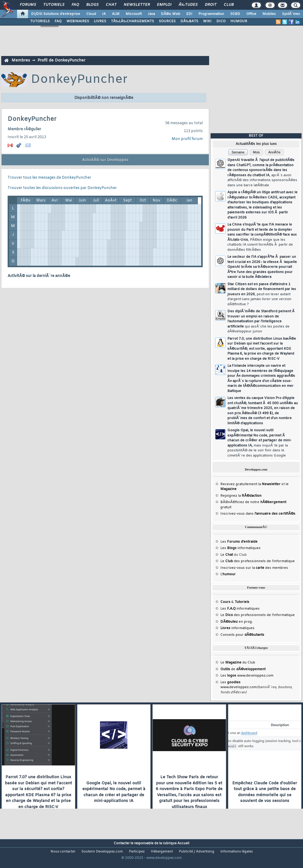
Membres (21, 60)
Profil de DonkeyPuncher (61, 60)
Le (227, 555)
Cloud (91, 14)
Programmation (211, 14)
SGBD (235, 14)
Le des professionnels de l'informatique (258, 561)
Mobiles (269, 14)
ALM (116, 14)
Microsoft (134, 14)
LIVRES (100, 21)
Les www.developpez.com (247, 676)
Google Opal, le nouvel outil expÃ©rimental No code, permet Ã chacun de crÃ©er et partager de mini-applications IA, (259, 443)
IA (104, 14)
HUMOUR (239, 21)
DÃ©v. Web (171, 14)
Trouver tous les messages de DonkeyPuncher (49, 178)
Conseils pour (242, 635)
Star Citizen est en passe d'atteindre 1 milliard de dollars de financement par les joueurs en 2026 (262, 294)
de (243, 669)
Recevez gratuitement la (250, 484)
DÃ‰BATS (189, 21)
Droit (211, 5)
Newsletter (137, 5)
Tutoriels (54, 5)
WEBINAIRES (78, 21)
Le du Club (238, 663)
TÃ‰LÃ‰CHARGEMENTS (132, 21)
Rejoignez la (241, 496)
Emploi (164, 5)
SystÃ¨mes (291, 14)
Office (251, 14)
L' (228, 574)
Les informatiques (241, 548)
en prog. (237, 622)
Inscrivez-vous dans (258, 514)
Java (151, 14)
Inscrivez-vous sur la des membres (254, 568)
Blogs (92, 5)
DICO (221, 21)
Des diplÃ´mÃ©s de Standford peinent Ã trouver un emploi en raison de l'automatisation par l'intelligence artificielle (261, 321)
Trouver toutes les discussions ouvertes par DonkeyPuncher (62, 188)
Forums (28, 5)
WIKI (207, 21)
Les (239, 542)
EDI (189, 14)
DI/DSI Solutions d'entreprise (56, 14)
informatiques (237, 628)
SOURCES (167, 21)
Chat (111, 5)
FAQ (75, 5)
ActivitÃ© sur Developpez (105, 160)
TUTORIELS (40, 21)
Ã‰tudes (188, 5)
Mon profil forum (187, 139)
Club (229, 5)
